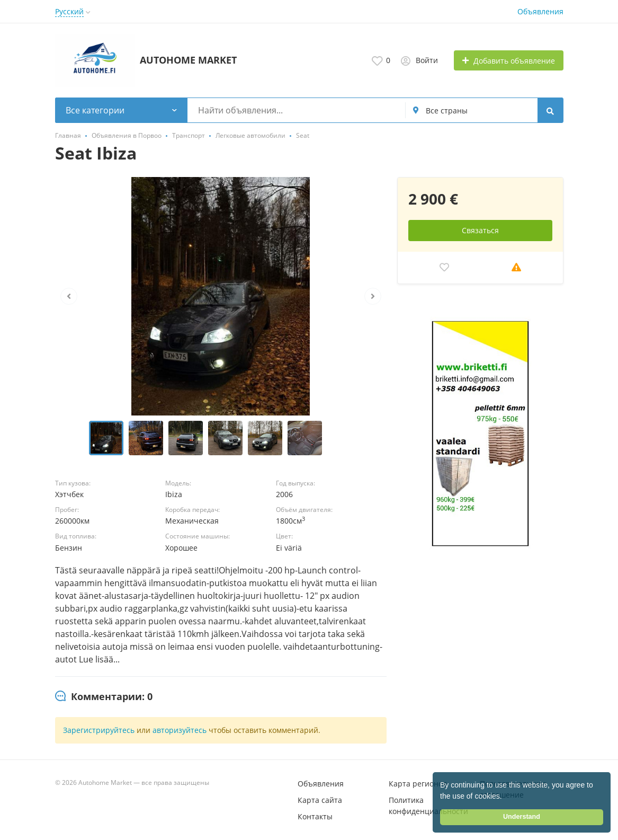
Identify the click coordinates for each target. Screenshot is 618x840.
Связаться (480, 230)
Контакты (315, 816)
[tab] (104, 697)
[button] (506, 797)
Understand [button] (522, 817)
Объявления (540, 11)
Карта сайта (320, 800)
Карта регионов (418, 784)
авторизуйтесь (180, 730)
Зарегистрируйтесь (99, 730)
